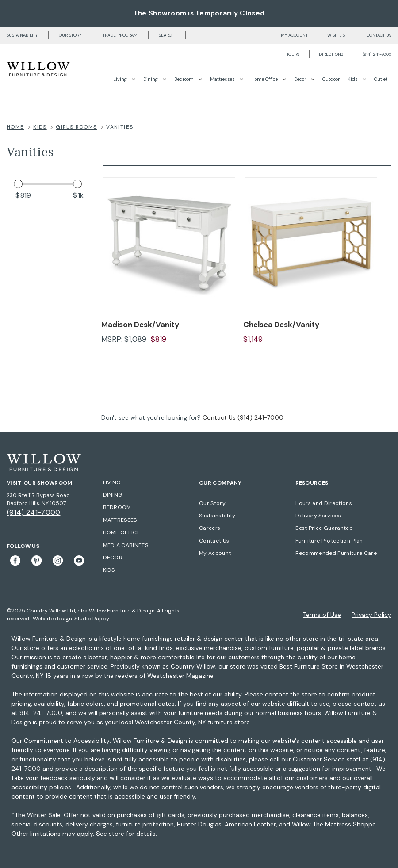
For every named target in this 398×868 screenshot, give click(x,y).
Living (124, 79)
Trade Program (120, 35)
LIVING (112, 482)
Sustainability (22, 35)
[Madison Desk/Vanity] (169, 244)
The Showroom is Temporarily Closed (199, 13)
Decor (304, 79)
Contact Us (219, 417)
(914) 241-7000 (377, 54)
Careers (210, 528)
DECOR (113, 558)
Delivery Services (318, 516)
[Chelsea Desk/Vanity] (311, 244)
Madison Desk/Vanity (140, 325)
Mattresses (227, 79)
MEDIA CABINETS (126, 545)
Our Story (70, 35)
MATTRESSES (120, 520)
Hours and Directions (324, 503)
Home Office (269, 79)
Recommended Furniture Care (336, 553)
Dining (155, 79)
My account (294, 35)
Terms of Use (322, 615)
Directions (331, 54)
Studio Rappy (92, 619)
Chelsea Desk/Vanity (281, 325)
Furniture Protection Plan (329, 541)
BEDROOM (117, 507)
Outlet (381, 79)
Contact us (379, 35)
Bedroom (188, 79)
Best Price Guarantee (324, 528)
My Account (215, 553)
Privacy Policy (371, 615)
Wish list (337, 35)
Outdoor (331, 79)
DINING (113, 495)
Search (167, 35)
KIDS (109, 570)
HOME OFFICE (122, 532)
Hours (292, 54)
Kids (357, 79)
